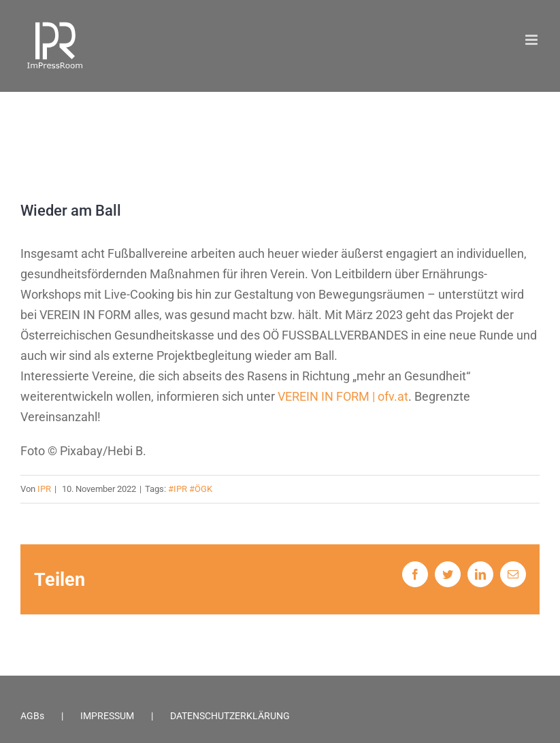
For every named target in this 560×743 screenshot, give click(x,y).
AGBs (32, 716)
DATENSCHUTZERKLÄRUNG (230, 716)
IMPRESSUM (107, 716)
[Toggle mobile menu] (532, 40)
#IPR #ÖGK (190, 489)
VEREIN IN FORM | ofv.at (343, 396)
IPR (44, 489)
